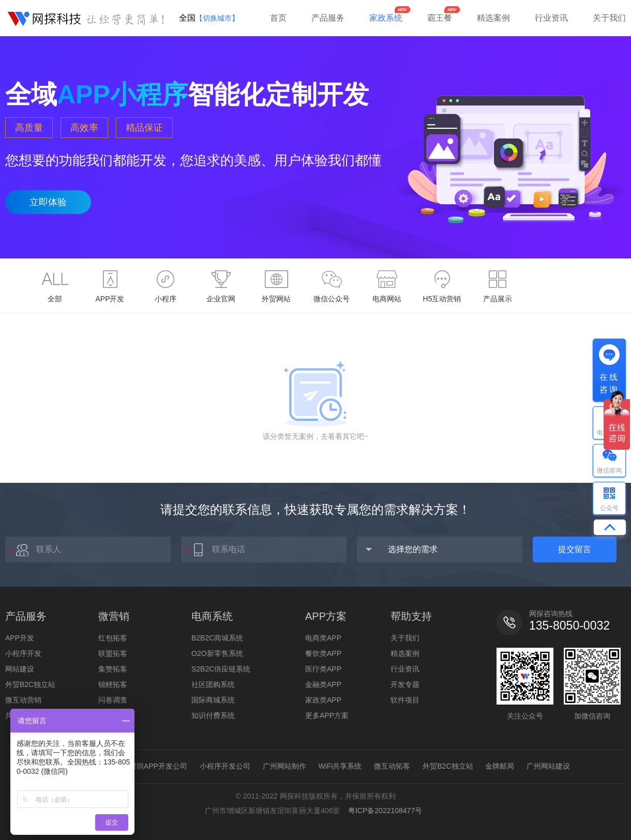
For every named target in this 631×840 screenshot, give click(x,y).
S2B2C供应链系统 (221, 669)
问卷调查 (113, 700)
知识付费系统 (213, 715)
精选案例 (493, 18)
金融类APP (323, 684)
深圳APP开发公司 (158, 766)
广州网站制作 (284, 766)
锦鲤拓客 (113, 684)
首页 (278, 18)
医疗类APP (323, 669)
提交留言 (575, 549)
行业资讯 (551, 18)
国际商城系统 (213, 700)
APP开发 (20, 638)
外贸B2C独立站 (30, 684)
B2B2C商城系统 (217, 638)
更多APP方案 (327, 715)
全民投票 (113, 715)
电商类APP (323, 638)
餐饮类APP (323, 653)
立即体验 (48, 202)
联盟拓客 (113, 653)
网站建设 (20, 669)
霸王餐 (440, 18)
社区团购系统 (213, 684)
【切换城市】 (217, 18)
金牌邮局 (500, 766)
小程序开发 (23, 653)
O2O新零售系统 (217, 653)
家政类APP (323, 700)
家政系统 (386, 18)
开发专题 (405, 684)
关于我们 (609, 18)
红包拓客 (113, 638)
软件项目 (405, 700)
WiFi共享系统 (340, 766)
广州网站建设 (548, 766)
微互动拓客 (392, 766)
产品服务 (328, 18)
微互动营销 (23, 700)
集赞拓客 (113, 669)
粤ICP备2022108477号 (385, 811)
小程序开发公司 (225, 766)
